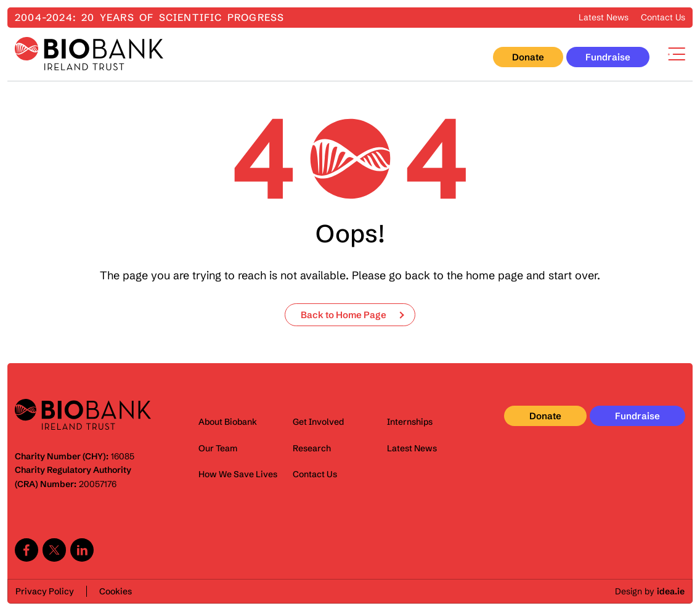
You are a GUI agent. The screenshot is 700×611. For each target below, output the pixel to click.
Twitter (54, 550)
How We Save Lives (238, 474)
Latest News (604, 17)
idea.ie (671, 591)
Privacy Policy (45, 591)
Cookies (116, 591)
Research (312, 448)
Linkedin (82, 550)
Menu (677, 54)
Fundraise (608, 57)
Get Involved (318, 422)
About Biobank (228, 422)
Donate (528, 57)
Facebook (26, 550)
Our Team (218, 448)
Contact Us (663, 17)
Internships (410, 422)
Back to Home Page (344, 315)
